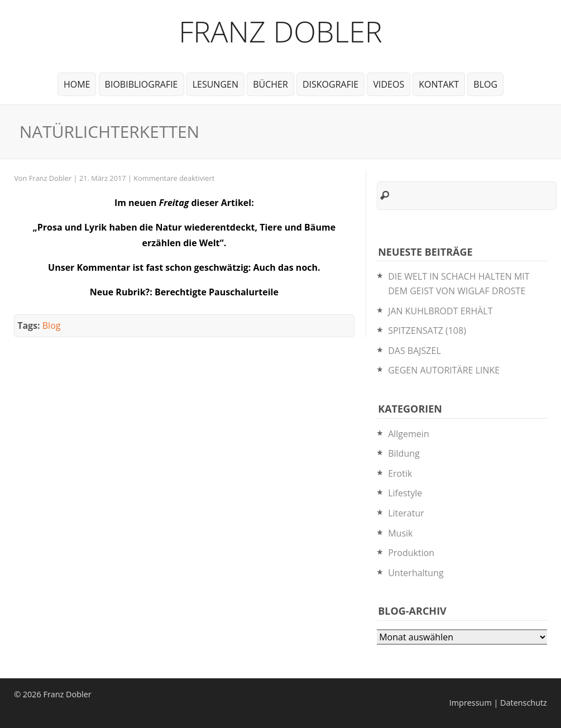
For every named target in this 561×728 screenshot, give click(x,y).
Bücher (270, 84)
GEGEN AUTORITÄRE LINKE (444, 370)
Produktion (411, 553)
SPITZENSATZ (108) (427, 331)
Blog (485, 84)
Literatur (406, 513)
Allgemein (409, 434)
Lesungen (215, 84)
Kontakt (439, 84)
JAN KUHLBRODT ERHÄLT (440, 311)
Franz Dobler (280, 31)
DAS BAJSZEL (414, 351)
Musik (400, 533)
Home (77, 84)
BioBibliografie (142, 84)
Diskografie (330, 84)
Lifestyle (405, 493)
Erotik (400, 473)
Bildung (404, 453)
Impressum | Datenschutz (498, 703)
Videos (389, 84)
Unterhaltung (416, 573)
